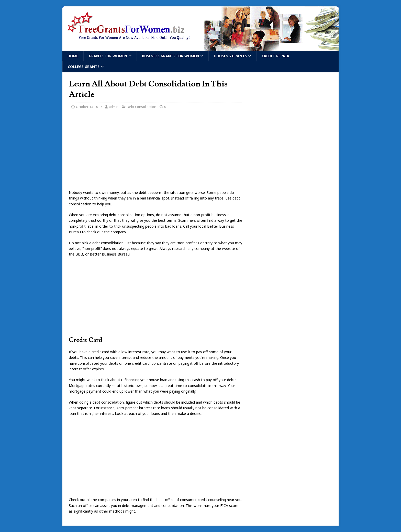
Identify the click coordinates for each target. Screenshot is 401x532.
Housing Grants (230, 56)
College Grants (84, 67)
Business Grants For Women (170, 56)
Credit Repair (275, 56)
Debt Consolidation (142, 107)
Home (73, 56)
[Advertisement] (155, 152)
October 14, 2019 (89, 107)
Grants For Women (108, 56)
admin (114, 107)
